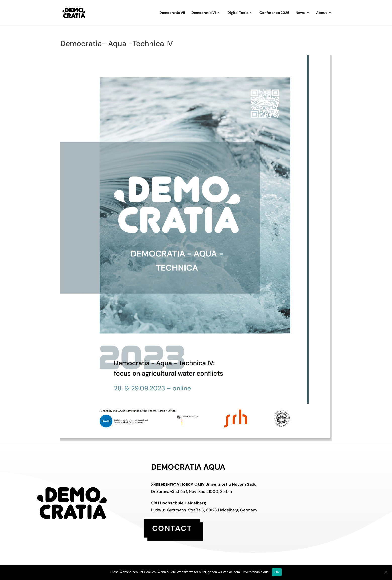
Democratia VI (204, 13)
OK (277, 572)
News (300, 13)
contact (172, 528)
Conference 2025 (274, 13)
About (321, 13)
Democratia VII (172, 13)
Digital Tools (238, 13)
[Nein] (386, 572)
